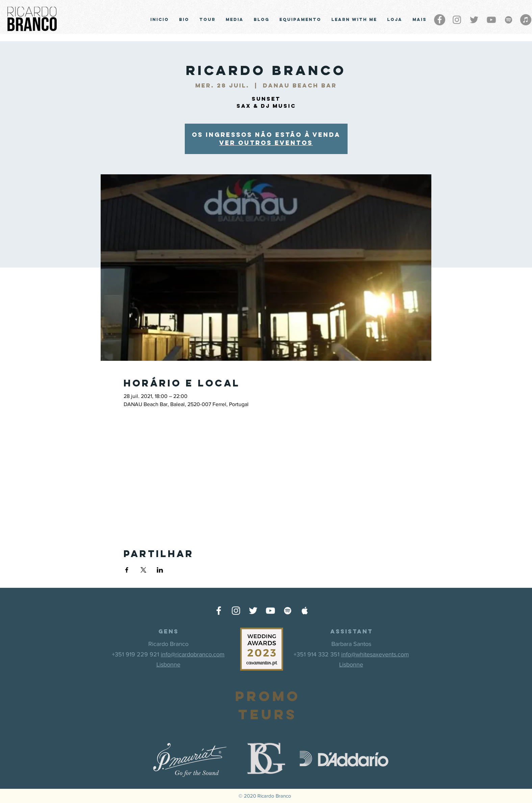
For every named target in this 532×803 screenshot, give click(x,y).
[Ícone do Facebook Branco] (219, 611)
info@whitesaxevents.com (375, 654)
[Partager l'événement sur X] (143, 570)
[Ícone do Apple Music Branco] (305, 611)
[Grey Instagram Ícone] (457, 20)
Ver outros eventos (266, 143)
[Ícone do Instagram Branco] (236, 611)
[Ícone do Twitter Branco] (253, 611)
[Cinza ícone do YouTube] (491, 20)
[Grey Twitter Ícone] (474, 20)
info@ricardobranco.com (193, 654)
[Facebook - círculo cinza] (440, 20)
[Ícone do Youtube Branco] (270, 611)
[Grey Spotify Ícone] (509, 20)
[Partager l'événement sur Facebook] (127, 570)
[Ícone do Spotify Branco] (288, 611)
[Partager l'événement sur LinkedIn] (160, 570)
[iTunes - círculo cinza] (526, 20)
